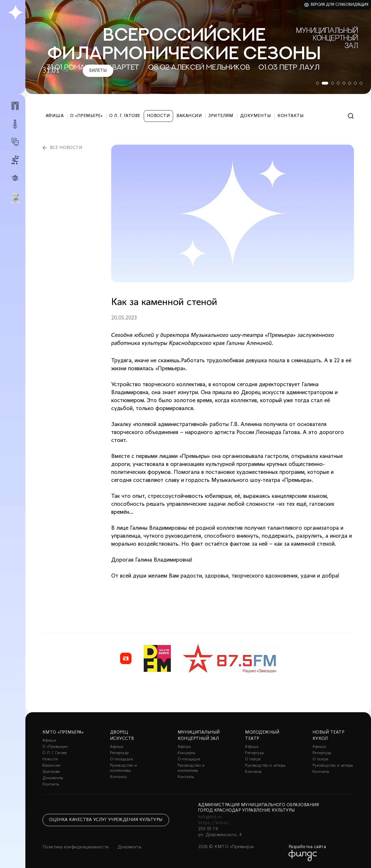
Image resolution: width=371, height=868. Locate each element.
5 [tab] (344, 83)
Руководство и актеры (265, 766)
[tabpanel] (198, 47)
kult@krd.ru (210, 817)
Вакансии (189, 116)
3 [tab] (333, 83)
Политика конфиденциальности (76, 847)
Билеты (98, 71)
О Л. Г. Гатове (125, 116)
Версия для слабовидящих (340, 5)
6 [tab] (350, 83)
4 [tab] (338, 83)
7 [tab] (355, 83)
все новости (66, 148)
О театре (253, 759)
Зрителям (221, 116)
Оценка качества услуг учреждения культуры (106, 820)
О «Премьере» (86, 116)
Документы (256, 116)
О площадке (121, 759)
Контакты (291, 116)
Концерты (186, 753)
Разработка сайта (307, 847)
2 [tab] (324, 83)
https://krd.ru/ (214, 823)
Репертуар (119, 753)
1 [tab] (315, 83)
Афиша (55, 116)
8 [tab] (361, 83)
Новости (158, 116)
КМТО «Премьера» (63, 732)
